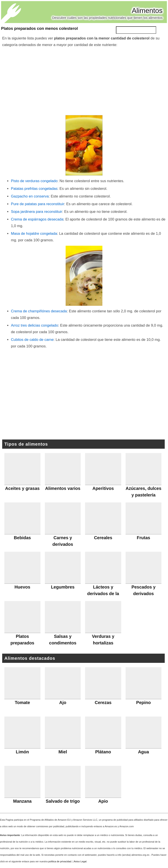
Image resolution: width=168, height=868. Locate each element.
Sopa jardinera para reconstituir (37, 212)
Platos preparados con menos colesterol (39, 28)
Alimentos (147, 11)
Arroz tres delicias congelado (34, 325)
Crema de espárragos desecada (37, 219)
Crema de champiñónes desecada (39, 311)
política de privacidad (60, 861)
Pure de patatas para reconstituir (38, 204)
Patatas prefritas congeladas (34, 189)
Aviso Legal (80, 861)
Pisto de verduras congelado (34, 181)
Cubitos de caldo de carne (32, 340)
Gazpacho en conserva (30, 196)
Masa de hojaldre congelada (34, 234)
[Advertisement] (84, 81)
